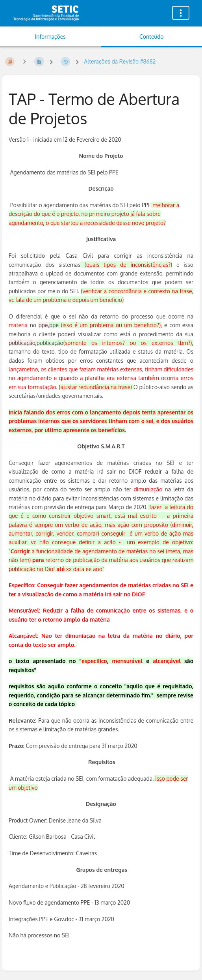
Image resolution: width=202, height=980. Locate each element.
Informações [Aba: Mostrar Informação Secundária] (50, 37)
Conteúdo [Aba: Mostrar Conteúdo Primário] (151, 37)
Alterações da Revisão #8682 (120, 61)
